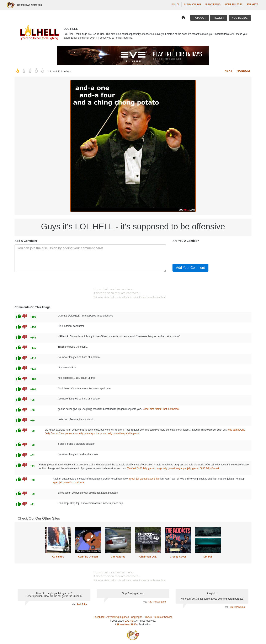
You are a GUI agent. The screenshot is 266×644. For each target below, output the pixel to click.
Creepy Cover (178, 557)
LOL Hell (129, 621)
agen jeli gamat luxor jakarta (68, 482)
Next (228, 71)
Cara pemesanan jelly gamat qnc (77, 433)
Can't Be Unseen (88, 557)
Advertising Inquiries (118, 617)
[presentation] (204, 252)
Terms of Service (163, 617)
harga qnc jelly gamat (108, 433)
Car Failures (118, 557)
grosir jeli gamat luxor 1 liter (145, 479)
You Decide (240, 18)
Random (243, 71)
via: (74, 604)
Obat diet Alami (152, 409)
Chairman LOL (148, 557)
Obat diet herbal (170, 409)
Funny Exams (213, 4)
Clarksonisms (193, 4)
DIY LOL (175, 4)
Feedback (99, 617)
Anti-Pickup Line (157, 602)
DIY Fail (208, 557)
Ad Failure (58, 557)
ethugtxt (252, 4)
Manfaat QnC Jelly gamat (141, 468)
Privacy (148, 617)
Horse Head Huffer (127, 625)
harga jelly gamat (130, 433)
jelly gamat (234, 430)
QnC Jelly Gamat (209, 468)
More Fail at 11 (233, 4)
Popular (200, 18)
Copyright (136, 617)
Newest (219, 18)
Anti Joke (82, 604)
